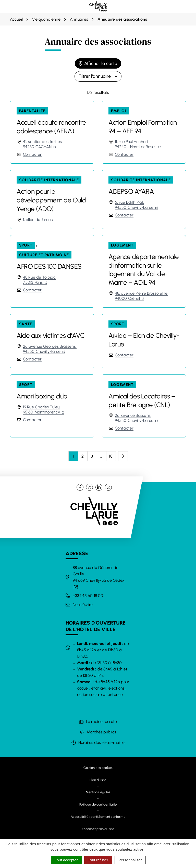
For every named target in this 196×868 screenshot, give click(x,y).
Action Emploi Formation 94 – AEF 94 (143, 127)
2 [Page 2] (83, 456)
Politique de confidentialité (98, 804)
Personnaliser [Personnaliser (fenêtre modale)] (130, 860)
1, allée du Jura (38, 220)
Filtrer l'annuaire (98, 76)
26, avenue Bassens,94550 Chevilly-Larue (136, 418)
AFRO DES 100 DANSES (49, 266)
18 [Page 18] (111, 456)
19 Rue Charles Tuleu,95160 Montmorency (44, 410)
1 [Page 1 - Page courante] (73, 456)
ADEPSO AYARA (131, 191)
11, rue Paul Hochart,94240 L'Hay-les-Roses (138, 144)
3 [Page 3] (92, 456)
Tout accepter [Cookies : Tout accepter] (66, 860)
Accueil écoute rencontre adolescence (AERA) (51, 127)
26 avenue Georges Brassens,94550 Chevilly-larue (50, 349)
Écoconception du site (98, 829)
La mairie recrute (101, 722)
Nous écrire (83, 605)
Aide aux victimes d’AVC (51, 335)
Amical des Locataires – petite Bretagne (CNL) (142, 400)
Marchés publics (101, 732)
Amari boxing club (42, 396)
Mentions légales (98, 792)
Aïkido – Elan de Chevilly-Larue (144, 340)
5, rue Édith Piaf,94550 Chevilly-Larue (136, 205)
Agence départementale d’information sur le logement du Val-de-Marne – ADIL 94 (144, 270)
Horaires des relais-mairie (101, 742)
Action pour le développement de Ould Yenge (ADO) (51, 200)
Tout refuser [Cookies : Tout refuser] (98, 860)
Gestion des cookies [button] (98, 768)
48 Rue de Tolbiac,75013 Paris (40, 280)
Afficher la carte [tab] (98, 63)
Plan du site (98, 780)
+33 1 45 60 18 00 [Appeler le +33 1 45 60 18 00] (88, 596)
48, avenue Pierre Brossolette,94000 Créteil (142, 296)
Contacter (32, 154)
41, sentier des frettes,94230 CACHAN (43, 144)
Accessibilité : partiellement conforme (98, 817)
